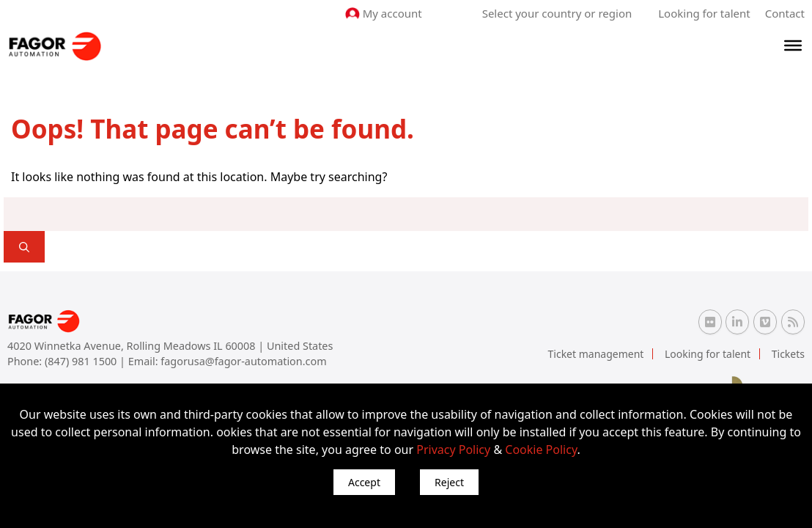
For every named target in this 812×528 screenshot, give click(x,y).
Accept (364, 482)
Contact (785, 13)
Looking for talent (704, 13)
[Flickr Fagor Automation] (710, 322)
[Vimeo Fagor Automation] (765, 322)
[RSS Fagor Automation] (793, 322)
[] (24, 247)
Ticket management (596, 354)
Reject (449, 482)
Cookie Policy (541, 450)
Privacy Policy (453, 450)
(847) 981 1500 (82, 361)
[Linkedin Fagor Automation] (737, 322)
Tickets (788, 354)
